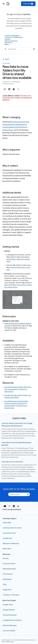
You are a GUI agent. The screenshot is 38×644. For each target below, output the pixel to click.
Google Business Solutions (12, 620)
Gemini (8, 39)
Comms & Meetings (12, 36)
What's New (7, 549)
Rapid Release (16, 82)
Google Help (7, 538)
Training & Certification (11, 595)
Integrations (7, 590)
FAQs (5, 584)
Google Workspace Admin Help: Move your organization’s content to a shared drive (18, 389)
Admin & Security (12, 41)
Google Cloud (8, 605)
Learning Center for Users (12, 528)
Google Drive (7, 82)
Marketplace (7, 579)
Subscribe (28, 4)
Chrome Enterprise (10, 615)
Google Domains (9, 610)
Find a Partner (8, 574)
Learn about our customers (12, 462)
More (7, 45)
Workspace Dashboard (11, 544)
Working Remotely (9, 569)
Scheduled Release (8, 84)
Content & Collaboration (14, 37)
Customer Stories (9, 564)
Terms (12, 642)
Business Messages (10, 625)
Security (6, 558)
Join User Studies (9, 631)
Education (9, 43)
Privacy (8, 642)
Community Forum (9, 533)
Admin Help (7, 523)
